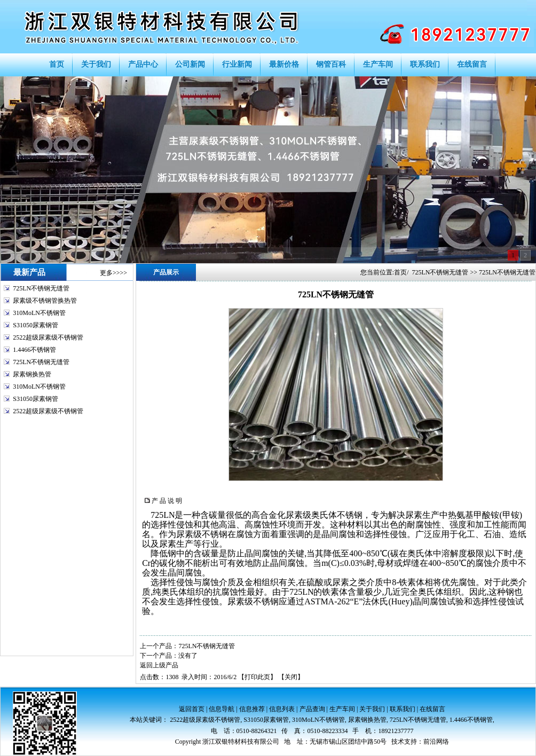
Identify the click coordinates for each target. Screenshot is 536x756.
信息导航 (222, 709)
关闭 (291, 677)
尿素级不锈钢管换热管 (45, 301)
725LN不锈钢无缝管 (41, 288)
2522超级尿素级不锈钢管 (48, 337)
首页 (400, 272)
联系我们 (403, 709)
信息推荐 (252, 709)
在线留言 (432, 709)
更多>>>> (113, 273)
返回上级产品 (159, 665)
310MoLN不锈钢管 (39, 313)
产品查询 (312, 709)
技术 (398, 742)
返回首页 (192, 709)
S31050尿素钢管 (36, 325)
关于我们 (372, 709)
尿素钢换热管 (32, 374)
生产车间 (342, 709)
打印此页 (257, 677)
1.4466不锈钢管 (34, 350)
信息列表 (282, 709)
